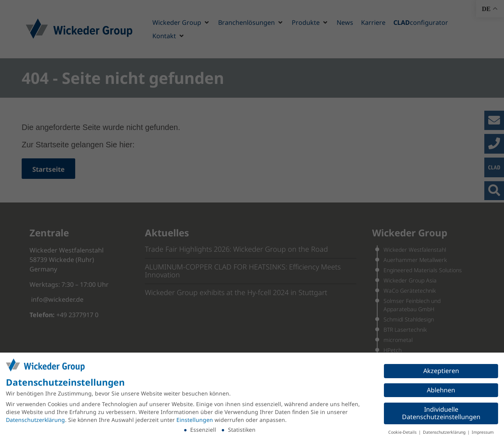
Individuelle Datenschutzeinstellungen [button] (441, 413)
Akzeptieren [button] (441, 371)
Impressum (483, 432)
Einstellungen (195, 420)
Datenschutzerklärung (35, 420)
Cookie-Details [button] (403, 432)
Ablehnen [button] (441, 390)
